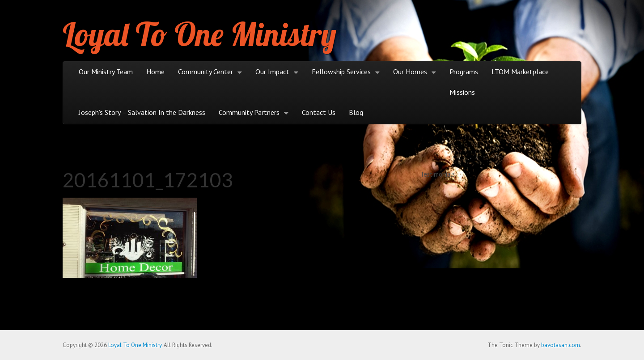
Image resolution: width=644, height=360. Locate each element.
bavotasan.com (561, 345)
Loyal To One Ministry (199, 34)
